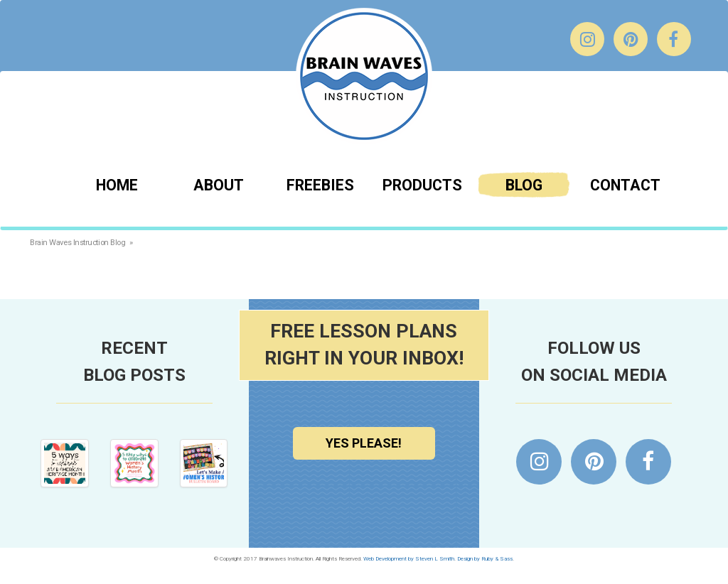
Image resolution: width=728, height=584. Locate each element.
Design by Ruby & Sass (485, 559)
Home (117, 185)
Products (422, 185)
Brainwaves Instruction (364, 76)
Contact (625, 185)
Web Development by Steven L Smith (409, 559)
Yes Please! (364, 443)
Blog (524, 185)
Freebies (320, 185)
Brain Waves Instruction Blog (77, 243)
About (219, 185)
